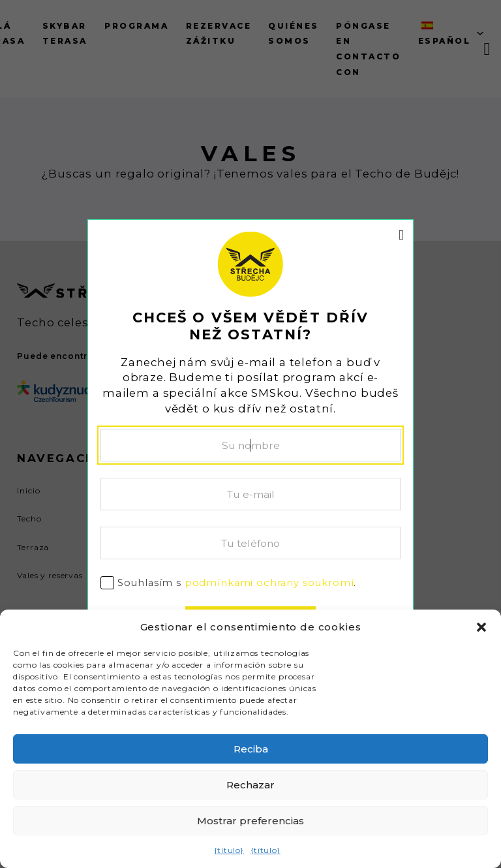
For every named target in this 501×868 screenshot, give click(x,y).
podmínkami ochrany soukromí (269, 583)
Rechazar (250, 785)
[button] (481, 627)
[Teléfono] (250, 543)
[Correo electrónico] (250, 494)
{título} (229, 850)
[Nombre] (250, 445)
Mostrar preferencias (250, 821)
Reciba (251, 749)
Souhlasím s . (237, 583)
